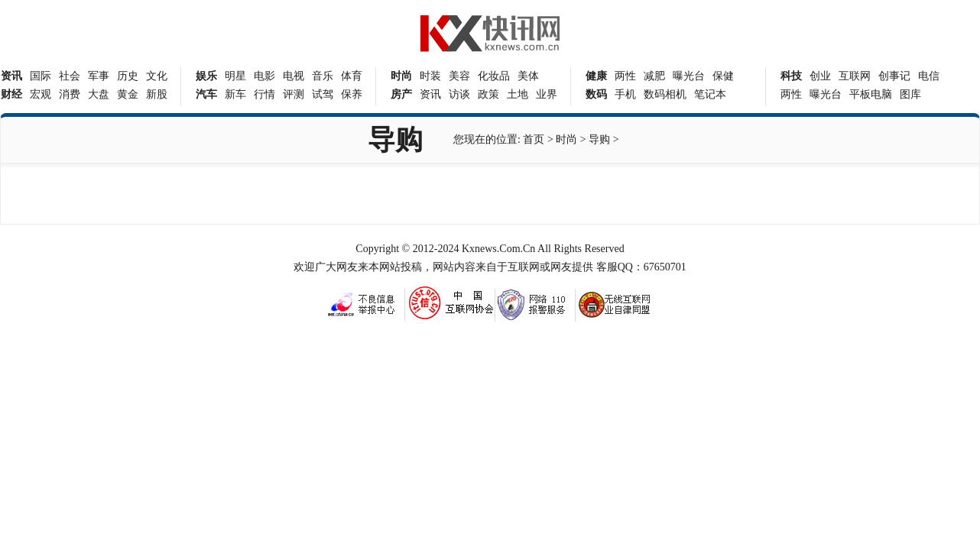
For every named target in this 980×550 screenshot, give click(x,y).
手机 (625, 94)
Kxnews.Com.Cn (498, 249)
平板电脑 (871, 94)
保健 (723, 76)
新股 (157, 94)
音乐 (323, 76)
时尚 (566, 139)
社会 (70, 76)
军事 (99, 76)
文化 (157, 76)
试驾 (323, 94)
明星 (235, 76)
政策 (488, 94)
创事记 (894, 76)
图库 (910, 94)
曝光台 (689, 76)
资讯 (430, 94)
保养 (352, 94)
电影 (264, 76)
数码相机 (665, 94)
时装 (430, 76)
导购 (599, 139)
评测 (294, 94)
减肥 (654, 76)
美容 (459, 76)
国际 (41, 76)
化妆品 (494, 76)
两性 (625, 76)
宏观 (41, 94)
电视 (294, 76)
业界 (547, 94)
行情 (264, 94)
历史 (128, 76)
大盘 (99, 94)
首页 (534, 139)
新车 (235, 94)
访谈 (459, 94)
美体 (528, 76)
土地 (518, 94)
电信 (929, 76)
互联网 (855, 76)
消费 (70, 94)
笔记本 (710, 94)
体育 (352, 76)
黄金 (128, 94)
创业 (820, 76)
